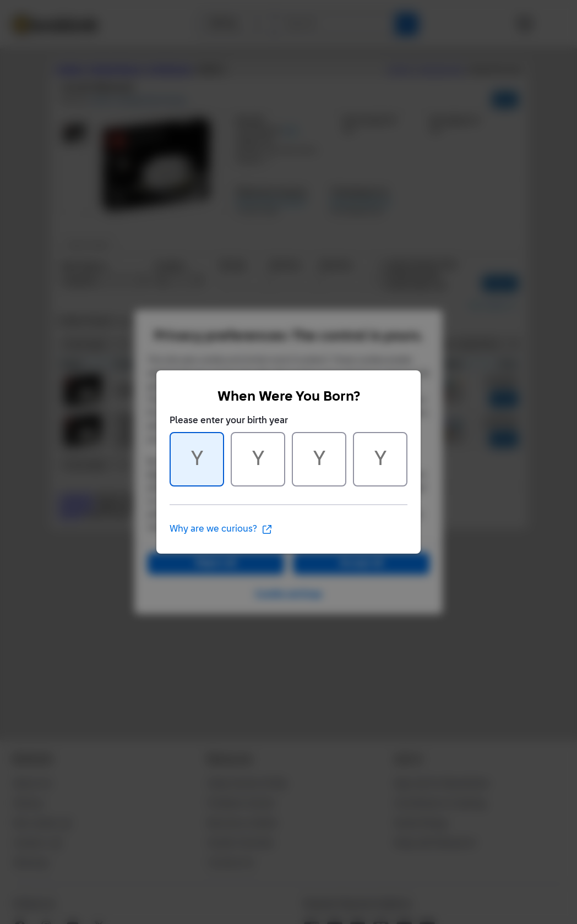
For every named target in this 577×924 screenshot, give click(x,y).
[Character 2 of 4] (258, 459)
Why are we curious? (221, 529)
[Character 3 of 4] (319, 459)
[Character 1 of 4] (197, 459)
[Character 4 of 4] (380, 459)
